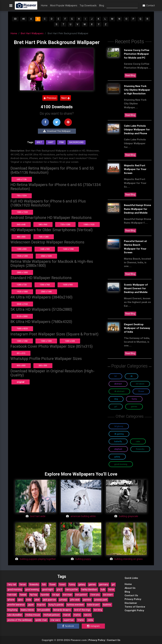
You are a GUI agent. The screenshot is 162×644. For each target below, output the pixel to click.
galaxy (82, 584)
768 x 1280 (44, 237)
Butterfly (118, 441)
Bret (40, 142)
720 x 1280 (65, 224)
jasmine (87, 600)
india (29, 600)
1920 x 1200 (22, 256)
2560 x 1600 (46, 256)
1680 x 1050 (68, 249)
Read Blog (130, 75)
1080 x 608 (70, 341)
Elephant (118, 449)
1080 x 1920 (22, 212)
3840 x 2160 (22, 304)
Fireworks (140, 449)
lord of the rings (82, 610)
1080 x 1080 (46, 341)
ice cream (108, 595)
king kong (12, 610)
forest (62, 584)
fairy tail (12, 584)
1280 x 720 (22, 285)
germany (104, 584)
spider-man (41, 620)
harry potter (72, 589)
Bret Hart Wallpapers (32, 33)
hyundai (45, 595)
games (92, 584)
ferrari (23, 584)
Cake (138, 441)
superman (69, 620)
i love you (95, 595)
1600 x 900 (68, 285)
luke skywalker (15, 615)
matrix (77, 615)
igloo (20, 600)
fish (44, 584)
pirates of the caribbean (20, 620)
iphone (11, 600)
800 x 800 (21, 365)
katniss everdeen (75, 605)
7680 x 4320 (22, 329)
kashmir (107, 605)
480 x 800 (21, 237)
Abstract (118, 384)
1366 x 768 (45, 285)
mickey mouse (33, 615)
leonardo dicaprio (62, 610)
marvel (67, 615)
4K (23, 19)
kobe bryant (93, 605)
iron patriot (81, 595)
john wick (75, 600)
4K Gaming (119, 434)
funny (72, 584)
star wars (55, 620)
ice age (56, 595)
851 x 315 (21, 353)
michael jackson (52, 615)
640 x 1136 (22, 179)
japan (31, 605)
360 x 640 (21, 224)
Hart (51, 142)
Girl (116, 406)
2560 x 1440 (46, 292)
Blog (102, 6)
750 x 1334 (22, 196)
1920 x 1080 (22, 292)
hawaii (23, 595)
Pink (61, 142)
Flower (141, 391)
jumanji (63, 600)
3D (15, 19)
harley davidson (89, 589)
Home (44, 6)
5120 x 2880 (22, 316)
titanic (81, 620)
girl (113, 584)
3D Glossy (119, 426)
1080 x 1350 (22, 341)
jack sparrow (49, 600)
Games (134, 406)
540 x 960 (43, 224)
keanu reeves (27, 610)
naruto (87, 615)
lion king (98, 610)
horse (111, 589)
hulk (103, 589)
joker (37, 600)
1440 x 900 (45, 249)
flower (52, 584)
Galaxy (117, 457)
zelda (90, 620)
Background (76, 142)
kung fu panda (56, 605)
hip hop (34, 595)
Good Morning (121, 464)
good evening (32, 589)
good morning (15, 589)
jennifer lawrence (16, 605)
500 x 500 (43, 365)
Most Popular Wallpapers (64, 6)
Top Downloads (88, 6)
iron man (67, 595)
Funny (134, 399)
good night (48, 589)
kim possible (44, 610)
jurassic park (101, 600)
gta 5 (59, 589)
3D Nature (140, 384)
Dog (116, 399)
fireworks (34, 584)
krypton (41, 605)
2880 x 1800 (22, 272)
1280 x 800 (22, 249)
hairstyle (12, 595)
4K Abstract (119, 391)
